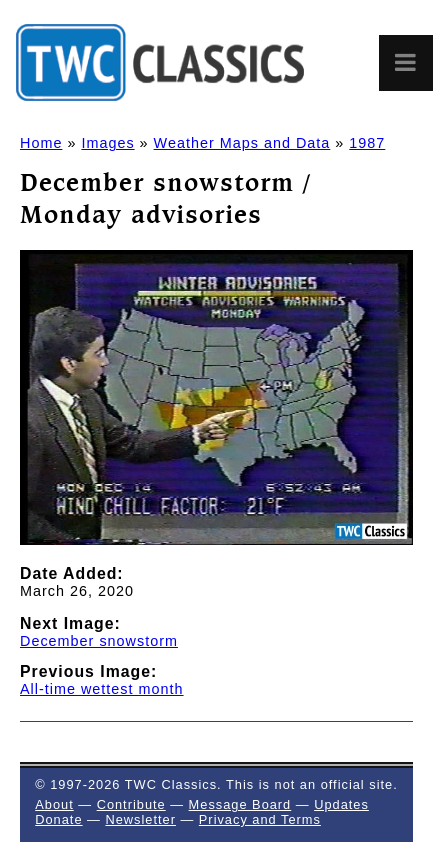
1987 (367, 143)
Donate (58, 819)
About (54, 804)
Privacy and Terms (260, 819)
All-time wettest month (102, 689)
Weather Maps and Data (242, 143)
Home (41, 143)
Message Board (240, 804)
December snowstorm (99, 641)
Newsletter (140, 819)
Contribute (131, 804)
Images (107, 143)
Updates (341, 804)
